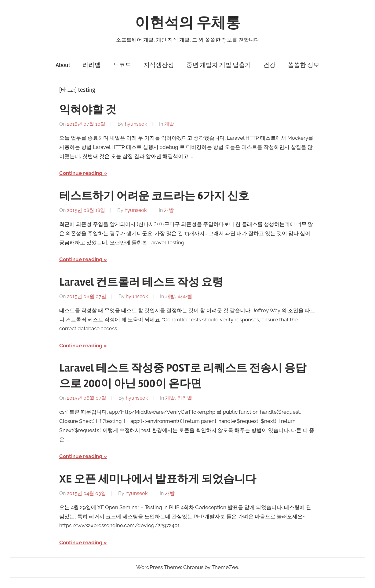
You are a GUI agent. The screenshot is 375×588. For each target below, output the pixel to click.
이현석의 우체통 (188, 23)
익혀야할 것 (88, 110)
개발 (169, 124)
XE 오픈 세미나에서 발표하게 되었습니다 (158, 479)
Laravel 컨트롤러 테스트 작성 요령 (141, 282)
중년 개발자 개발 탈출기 (219, 65)
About (63, 65)
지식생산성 (159, 65)
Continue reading (81, 173)
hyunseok (136, 124)
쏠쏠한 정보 (304, 65)
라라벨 (92, 65)
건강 (269, 65)
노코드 (122, 65)
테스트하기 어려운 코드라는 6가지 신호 (154, 196)
